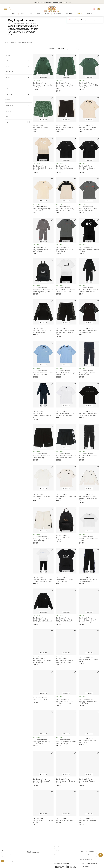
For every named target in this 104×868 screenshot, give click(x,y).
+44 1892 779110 (38, 851)
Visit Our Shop (57, 836)
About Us (56, 838)
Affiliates (56, 844)
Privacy (50, 863)
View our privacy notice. (86, 848)
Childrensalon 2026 (27, 863)
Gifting (3, 848)
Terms (45, 863)
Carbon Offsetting (7, 850)
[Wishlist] (94, 9)
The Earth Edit (85, 855)
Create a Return (5, 838)
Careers (56, 842)
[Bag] (99, 9)
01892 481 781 (38, 854)
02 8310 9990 (35, 847)
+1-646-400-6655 (34, 849)
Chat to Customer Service (34, 836)
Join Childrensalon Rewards (88, 852)
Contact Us (4, 836)
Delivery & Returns (5, 840)
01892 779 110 (32, 845)
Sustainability (57, 840)
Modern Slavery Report (59, 848)
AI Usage (56, 863)
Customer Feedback (6, 844)
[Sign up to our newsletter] (101, 844)
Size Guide (4, 842)
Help (2, 846)
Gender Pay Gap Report (59, 846)
